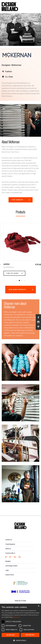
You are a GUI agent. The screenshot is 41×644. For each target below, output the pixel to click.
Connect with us (10, 553)
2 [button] (19, 281)
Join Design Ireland (11, 566)
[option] (20, 248)
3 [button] (22, 281)
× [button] (39, 606)
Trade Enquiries (10, 544)
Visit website (17, 200)
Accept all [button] (11, 635)
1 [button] (17, 281)
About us (8, 549)
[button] (20, 640)
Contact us (9, 540)
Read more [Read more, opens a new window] (16, 617)
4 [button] (24, 281)
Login (7, 570)
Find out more (11, 273)
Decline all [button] (30, 635)
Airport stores (10, 575)
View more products (17, 290)
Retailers (8, 561)
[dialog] (20, 624)
